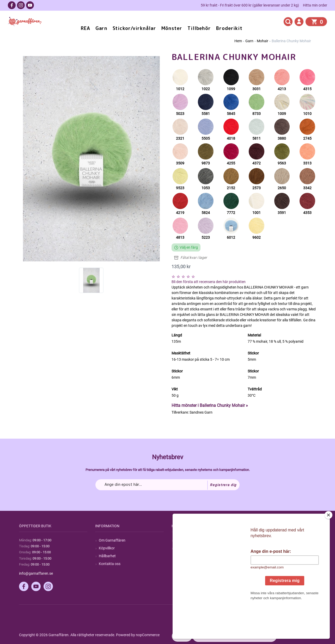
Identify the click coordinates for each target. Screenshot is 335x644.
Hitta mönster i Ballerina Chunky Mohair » (210, 405)
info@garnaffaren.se (36, 573)
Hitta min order (315, 5)
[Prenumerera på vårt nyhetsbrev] (167, 485)
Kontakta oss (110, 564)
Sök (178, 540)
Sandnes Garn (201, 412)
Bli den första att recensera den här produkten (209, 282)
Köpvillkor (107, 548)
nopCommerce (148, 635)
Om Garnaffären (112, 540)
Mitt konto (260, 540)
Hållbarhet (107, 556)
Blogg (180, 548)
